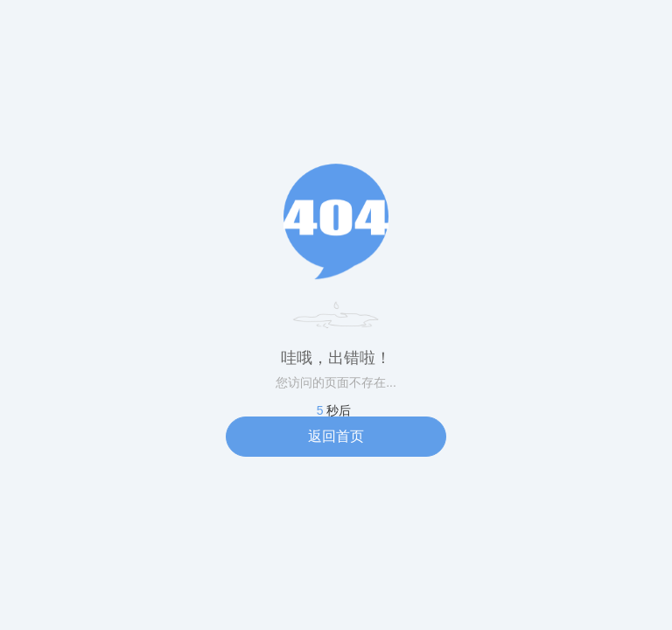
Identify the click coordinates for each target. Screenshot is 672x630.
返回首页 (336, 436)
